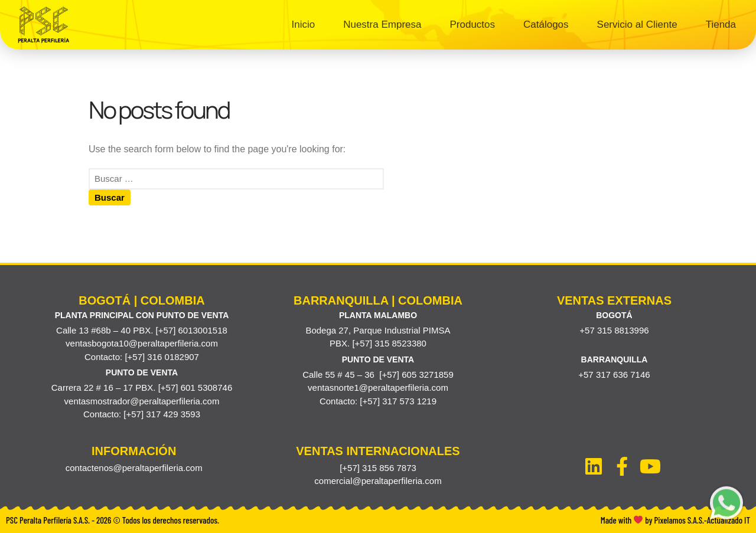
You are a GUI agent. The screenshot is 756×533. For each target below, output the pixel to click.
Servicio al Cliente (637, 24)
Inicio (304, 24)
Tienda (721, 24)
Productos (472, 24)
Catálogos (546, 24)
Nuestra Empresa (382, 24)
